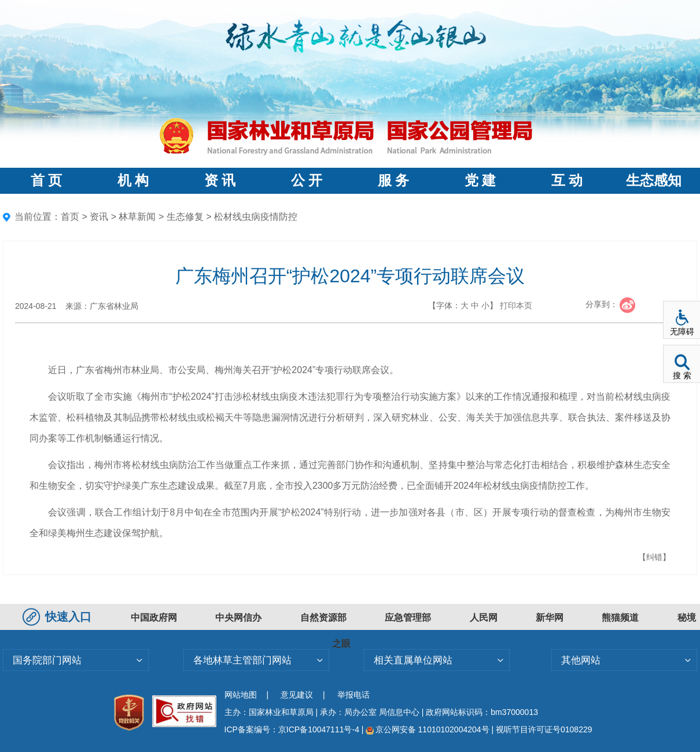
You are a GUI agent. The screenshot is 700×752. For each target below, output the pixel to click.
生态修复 (185, 217)
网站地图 (241, 695)
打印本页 (516, 305)
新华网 (550, 618)
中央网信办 (238, 618)
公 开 (307, 180)
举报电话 (353, 695)
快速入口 (58, 617)
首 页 (46, 180)
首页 (70, 217)
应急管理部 (408, 618)
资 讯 (220, 180)
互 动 (567, 180)
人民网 (484, 618)
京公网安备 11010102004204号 (427, 729)
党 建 (480, 180)
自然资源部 (323, 618)
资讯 (99, 217)
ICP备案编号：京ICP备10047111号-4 (293, 729)
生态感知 (654, 180)
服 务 (393, 180)
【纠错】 (654, 557)
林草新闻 (137, 217)
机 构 (133, 180)
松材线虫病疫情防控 (256, 217)
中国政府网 (154, 618)
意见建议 (297, 695)
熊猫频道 (620, 618)
